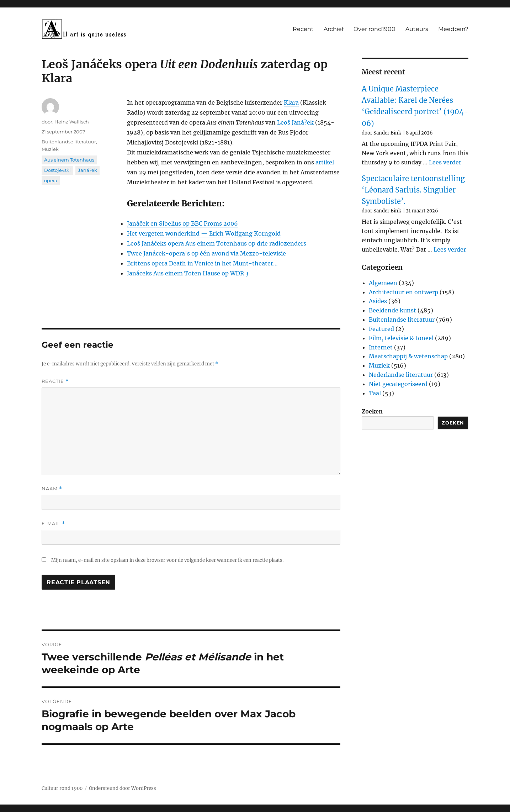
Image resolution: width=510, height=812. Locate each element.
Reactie (55, 381)
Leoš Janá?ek (295, 122)
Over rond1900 (374, 29)
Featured (381, 329)
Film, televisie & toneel (401, 338)
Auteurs (417, 29)
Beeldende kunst (392, 310)
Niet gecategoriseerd (398, 384)
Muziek (50, 149)
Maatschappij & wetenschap (408, 356)
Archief (334, 29)
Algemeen (383, 283)
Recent (303, 29)
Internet (381, 347)
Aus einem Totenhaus (69, 160)
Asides (378, 301)
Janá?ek (87, 170)
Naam (52, 489)
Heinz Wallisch (72, 122)
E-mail (53, 524)
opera (51, 180)
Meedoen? (453, 29)
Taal (375, 393)
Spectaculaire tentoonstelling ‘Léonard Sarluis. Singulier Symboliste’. (413, 190)
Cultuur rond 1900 (62, 788)
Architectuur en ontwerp (403, 292)
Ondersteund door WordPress (123, 788)
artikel (325, 162)
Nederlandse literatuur (401, 375)
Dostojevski (57, 170)
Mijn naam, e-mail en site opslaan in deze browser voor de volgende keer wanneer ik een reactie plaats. (167, 560)
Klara (291, 102)
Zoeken (372, 411)
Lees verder (445, 162)
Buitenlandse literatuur (69, 142)
